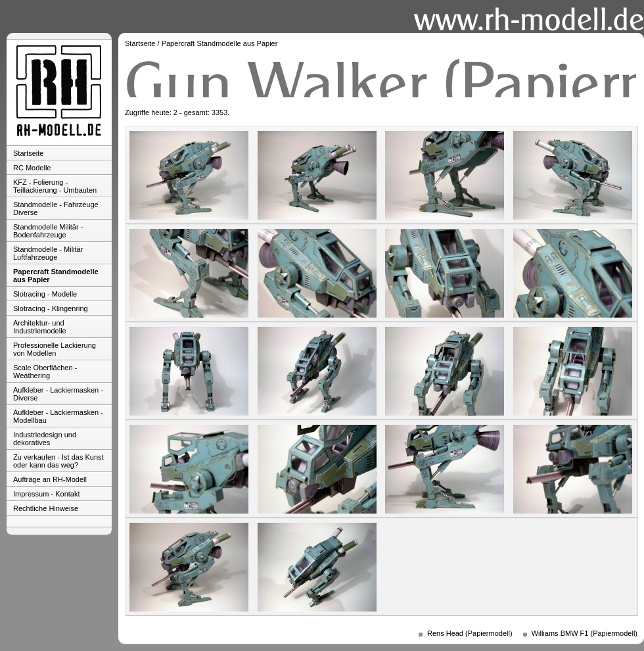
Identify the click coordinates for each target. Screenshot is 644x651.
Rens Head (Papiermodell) (470, 633)
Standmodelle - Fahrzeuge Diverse (56, 208)
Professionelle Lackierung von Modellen (55, 349)
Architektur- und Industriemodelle (40, 327)
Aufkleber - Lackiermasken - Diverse (58, 394)
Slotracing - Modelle (45, 294)
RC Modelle (32, 168)
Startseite (28, 153)
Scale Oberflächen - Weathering (45, 372)
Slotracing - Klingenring (51, 308)
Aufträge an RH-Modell (50, 479)
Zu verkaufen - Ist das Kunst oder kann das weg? (58, 461)
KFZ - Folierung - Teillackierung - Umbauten (55, 186)
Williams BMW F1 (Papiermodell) (585, 633)
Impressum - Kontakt (46, 494)
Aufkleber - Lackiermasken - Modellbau (58, 416)
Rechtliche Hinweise (46, 508)
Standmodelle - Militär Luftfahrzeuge (48, 253)
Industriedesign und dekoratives (45, 439)
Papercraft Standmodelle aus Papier (56, 276)
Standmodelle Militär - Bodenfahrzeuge (48, 231)
